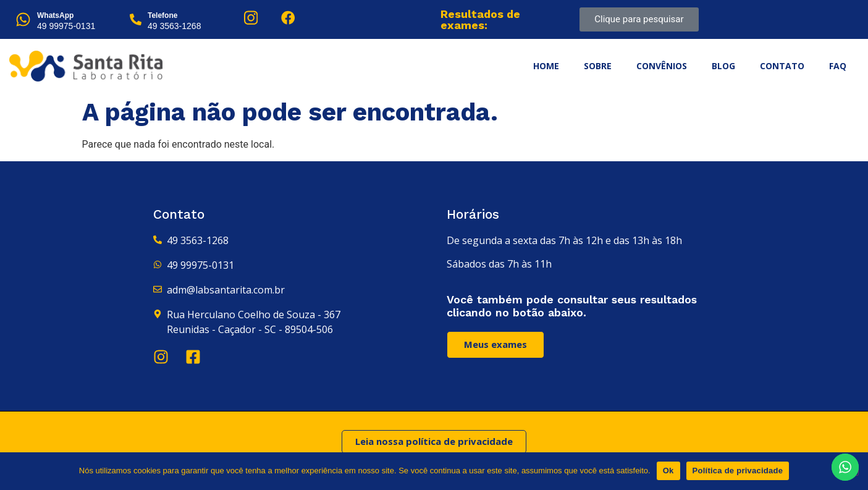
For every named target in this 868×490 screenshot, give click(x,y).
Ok (668, 471)
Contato (782, 66)
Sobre (598, 66)
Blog (723, 66)
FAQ (838, 66)
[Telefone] (136, 19)
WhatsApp (55, 15)
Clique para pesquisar (639, 19)
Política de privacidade (738, 471)
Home (546, 66)
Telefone (162, 15)
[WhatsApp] (23, 19)
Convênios (662, 66)
